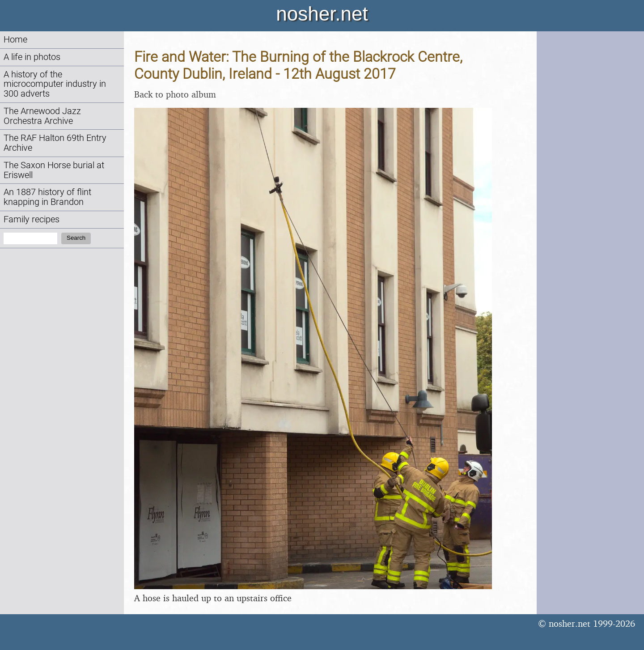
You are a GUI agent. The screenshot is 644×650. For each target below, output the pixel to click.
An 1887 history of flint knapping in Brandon (47, 197)
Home (15, 40)
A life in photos (32, 57)
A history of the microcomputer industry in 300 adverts (55, 84)
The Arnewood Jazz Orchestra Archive (42, 116)
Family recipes (32, 219)
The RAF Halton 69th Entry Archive (55, 143)
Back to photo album (175, 94)
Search (76, 238)
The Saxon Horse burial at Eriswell (54, 170)
